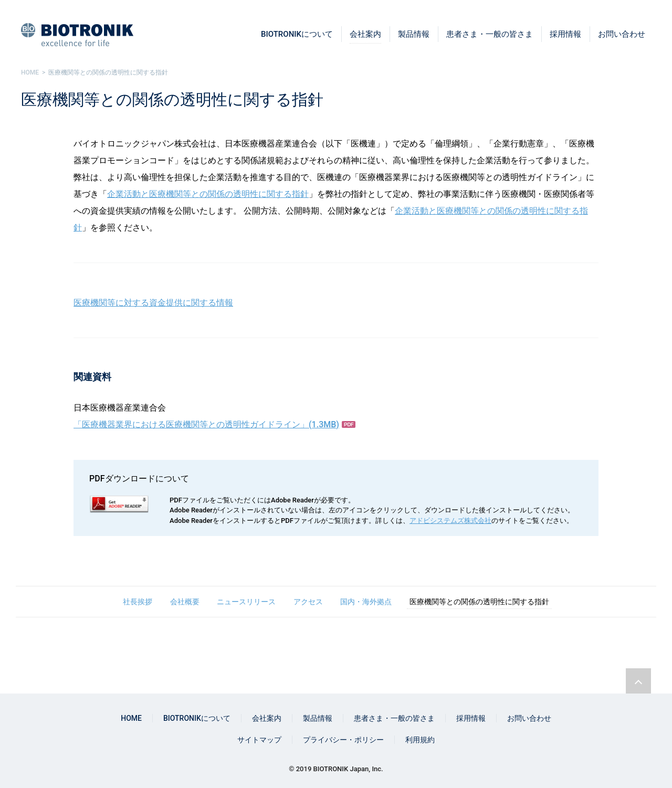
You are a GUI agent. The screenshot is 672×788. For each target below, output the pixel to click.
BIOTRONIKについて (297, 34)
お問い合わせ (622, 34)
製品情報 (414, 34)
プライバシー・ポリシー (343, 740)
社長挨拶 (138, 602)
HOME (131, 718)
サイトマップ (259, 740)
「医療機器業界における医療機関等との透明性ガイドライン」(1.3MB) (206, 424)
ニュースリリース (246, 602)
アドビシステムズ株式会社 (450, 521)
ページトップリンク (638, 681)
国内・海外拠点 (366, 602)
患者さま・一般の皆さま (490, 34)
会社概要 (185, 602)
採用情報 (565, 34)
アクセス (308, 602)
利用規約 (420, 740)
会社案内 (365, 34)
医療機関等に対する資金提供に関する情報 (153, 303)
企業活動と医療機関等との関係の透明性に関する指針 (208, 194)
